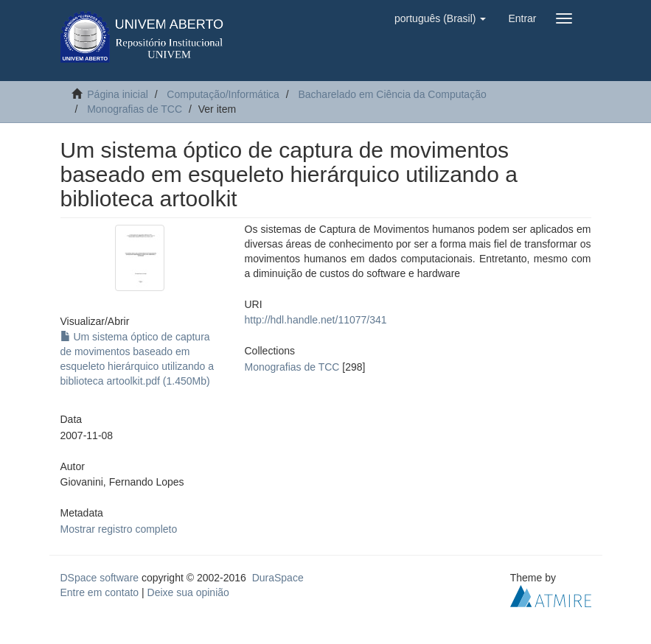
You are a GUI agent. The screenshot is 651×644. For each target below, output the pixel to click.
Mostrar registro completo (119, 529)
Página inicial (118, 94)
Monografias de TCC (135, 109)
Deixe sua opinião (188, 592)
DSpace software (100, 578)
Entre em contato (100, 592)
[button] (440, 18)
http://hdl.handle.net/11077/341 (316, 320)
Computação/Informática (223, 94)
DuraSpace (278, 578)
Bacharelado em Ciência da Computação (392, 94)
